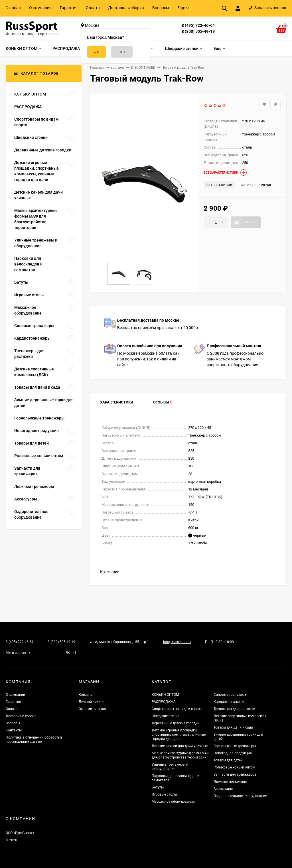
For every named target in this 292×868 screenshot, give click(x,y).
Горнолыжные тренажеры (235, 746)
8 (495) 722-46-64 (198, 25)
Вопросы (161, 8)
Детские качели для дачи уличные (180, 746)
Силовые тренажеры (230, 695)
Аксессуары (223, 789)
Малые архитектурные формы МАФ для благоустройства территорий (181, 755)
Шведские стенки (166, 716)
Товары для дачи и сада (233, 727)
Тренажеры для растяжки (234, 709)
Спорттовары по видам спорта (177, 709)
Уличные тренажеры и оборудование (170, 767)
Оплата (93, 8)
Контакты (14, 730)
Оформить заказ (92, 709)
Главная (13, 8)
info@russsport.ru (177, 642)
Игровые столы (164, 794)
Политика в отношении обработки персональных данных (34, 740)
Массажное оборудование (173, 802)
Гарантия (69, 8)
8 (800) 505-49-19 (198, 31)
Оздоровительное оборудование (240, 796)
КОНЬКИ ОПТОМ (165, 695)
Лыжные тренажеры (230, 782)
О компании (40, 8)
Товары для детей (228, 760)
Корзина (86, 695)
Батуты (158, 787)
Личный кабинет (92, 702)
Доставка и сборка (126, 8)
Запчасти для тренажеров (235, 774)
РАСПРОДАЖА (164, 702)
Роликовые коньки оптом (234, 767)
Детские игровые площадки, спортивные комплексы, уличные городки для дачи (179, 735)
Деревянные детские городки (176, 723)
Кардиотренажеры (229, 702)
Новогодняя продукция (233, 753)
